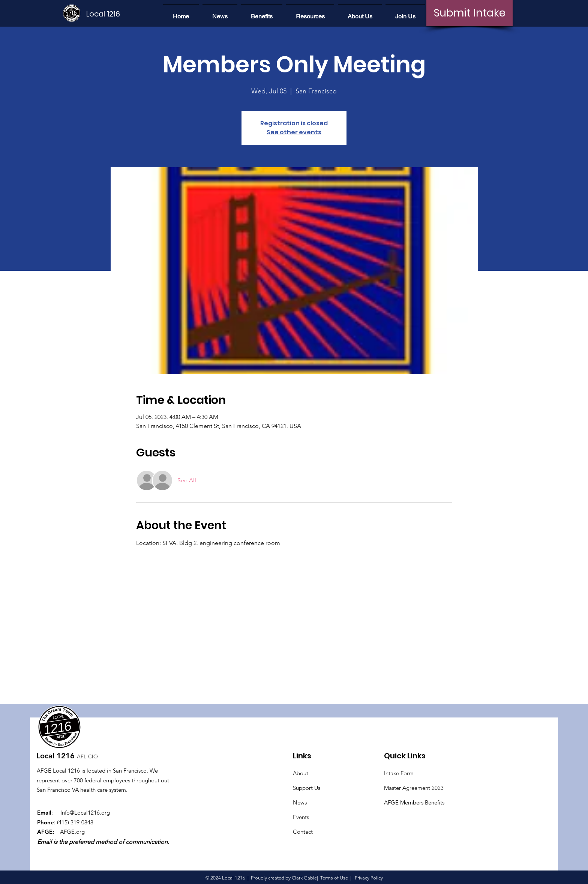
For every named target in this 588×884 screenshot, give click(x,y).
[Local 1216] (112, 14)
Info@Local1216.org (85, 813)
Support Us (307, 788)
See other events (294, 132)
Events (301, 817)
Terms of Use (334, 878)
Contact (303, 832)
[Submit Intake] (469, 13)
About (301, 773)
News (300, 802)
